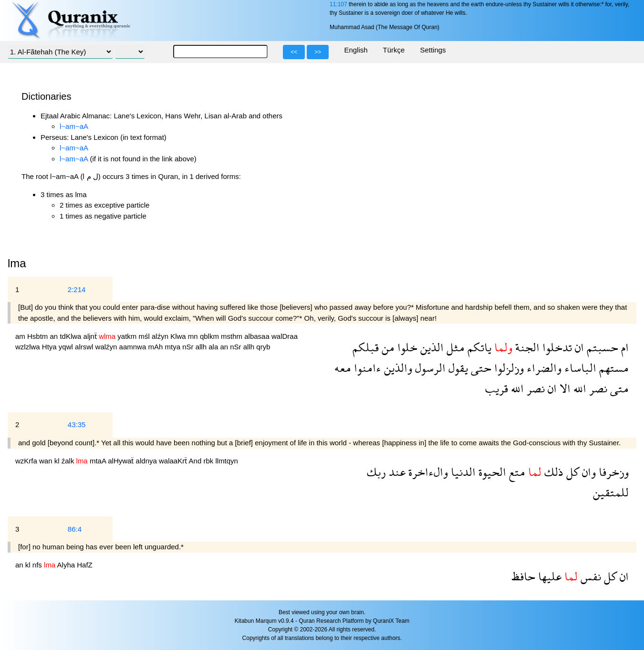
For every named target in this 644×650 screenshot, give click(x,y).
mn (194, 336)
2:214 (77, 289)
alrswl (85, 347)
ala (214, 347)
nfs (38, 565)
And (196, 461)
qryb (263, 347)
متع (516, 472)
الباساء (579, 368)
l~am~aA (74, 126)
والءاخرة (427, 472)
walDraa (285, 336)
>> (318, 52)
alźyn (161, 336)
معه (343, 368)
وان (587, 472)
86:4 (75, 529)
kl (58, 461)
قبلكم (366, 347)
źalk (69, 461)
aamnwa (134, 347)
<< (294, 52)
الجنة (526, 347)
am (21, 336)
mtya (173, 347)
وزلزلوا (508, 368)
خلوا (406, 347)
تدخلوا (556, 347)
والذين (397, 368)
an (55, 336)
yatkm (128, 336)
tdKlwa (71, 336)
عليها (548, 576)
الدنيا (462, 472)
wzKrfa (27, 461)
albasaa (258, 336)
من (387, 347)
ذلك (552, 472)
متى (618, 388)
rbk (209, 461)
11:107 (338, 4)
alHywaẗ (122, 461)
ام (623, 347)
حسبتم (601, 347)
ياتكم (478, 347)
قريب (497, 388)
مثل (454, 347)
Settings (433, 50)
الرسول (429, 368)
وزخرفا (612, 472)
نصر (597, 388)
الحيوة (491, 472)
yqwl (67, 347)
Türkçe (394, 50)
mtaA (99, 461)
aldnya (147, 461)
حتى (480, 368)
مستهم (613, 368)
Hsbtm (39, 336)
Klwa (179, 336)
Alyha (67, 565)
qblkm (210, 336)
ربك (376, 472)
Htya (50, 347)
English (356, 50)
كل (571, 472)
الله (578, 388)
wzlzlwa (29, 347)
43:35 (77, 425)
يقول (457, 368)
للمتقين (611, 492)
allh (202, 347)
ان (578, 347)
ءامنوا (366, 368)
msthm (233, 336)
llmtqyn (227, 461)
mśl (145, 336)
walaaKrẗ (174, 461)
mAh (156, 347)
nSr (189, 347)
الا (564, 388)
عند (396, 472)
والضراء (543, 368)
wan (47, 461)
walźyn (107, 347)
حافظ (523, 576)
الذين (431, 347)
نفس (589, 576)
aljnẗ (91, 336)
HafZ (85, 565)
